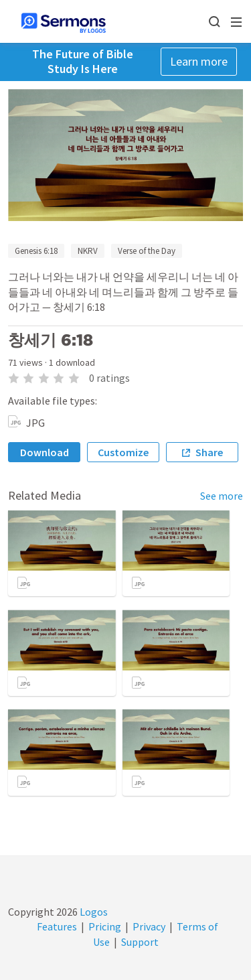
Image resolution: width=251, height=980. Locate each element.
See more (222, 496)
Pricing (105, 926)
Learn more (199, 61)
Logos (93, 912)
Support (140, 942)
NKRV (88, 251)
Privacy (149, 926)
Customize (123, 452)
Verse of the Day (147, 251)
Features (57, 926)
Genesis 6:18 (36, 251)
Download (45, 452)
